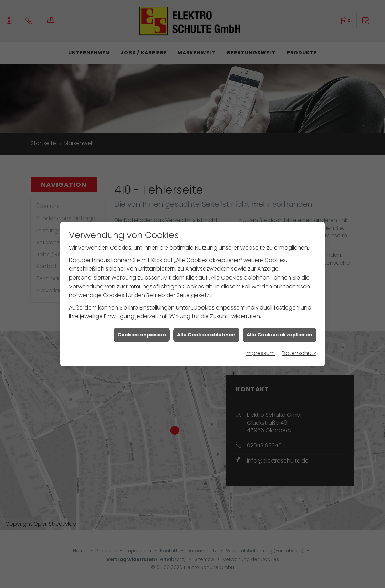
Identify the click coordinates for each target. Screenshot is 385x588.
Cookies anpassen (142, 325)
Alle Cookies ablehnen (206, 325)
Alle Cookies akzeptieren (279, 325)
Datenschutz (299, 344)
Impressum (260, 344)
